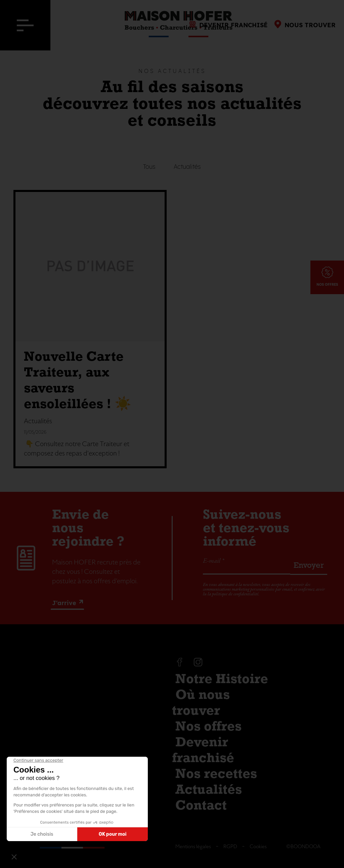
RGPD (230, 846)
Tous (149, 167)
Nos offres (208, 727)
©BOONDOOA (303, 846)
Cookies (258, 846)
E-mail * (213, 561)
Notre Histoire (222, 680)
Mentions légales (193, 846)
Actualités (187, 167)
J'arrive (64, 603)
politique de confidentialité (235, 594)
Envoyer (309, 566)
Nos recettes (216, 775)
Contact (201, 806)
